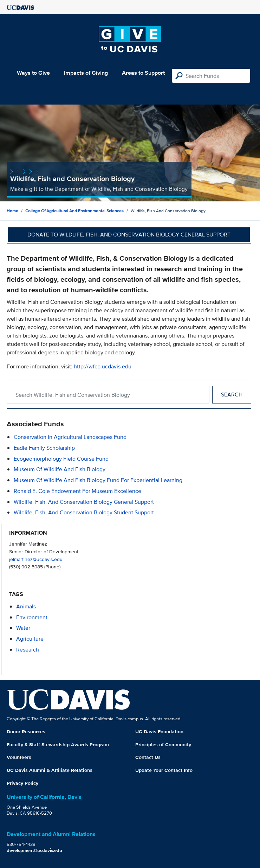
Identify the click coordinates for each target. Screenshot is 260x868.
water (23, 628)
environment (32, 617)
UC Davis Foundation (159, 732)
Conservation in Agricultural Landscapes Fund (70, 437)
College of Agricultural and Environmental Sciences (74, 211)
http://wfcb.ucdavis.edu (103, 366)
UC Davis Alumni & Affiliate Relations (50, 770)
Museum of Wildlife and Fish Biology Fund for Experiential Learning (98, 480)
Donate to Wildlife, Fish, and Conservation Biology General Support (129, 235)
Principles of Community (163, 745)
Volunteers (19, 757)
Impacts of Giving (86, 73)
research (28, 650)
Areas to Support (143, 73)
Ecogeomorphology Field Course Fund (61, 459)
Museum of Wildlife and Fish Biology (60, 469)
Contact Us (148, 757)
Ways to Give (33, 73)
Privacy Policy (22, 783)
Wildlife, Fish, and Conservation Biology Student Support (84, 512)
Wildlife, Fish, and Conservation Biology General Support (84, 502)
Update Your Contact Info (164, 770)
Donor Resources (26, 732)
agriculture (30, 639)
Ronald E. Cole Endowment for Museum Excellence (77, 491)
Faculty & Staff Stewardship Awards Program (58, 745)
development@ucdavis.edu (34, 850)
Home (12, 211)
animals (26, 606)
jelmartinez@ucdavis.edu (36, 559)
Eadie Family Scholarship (44, 448)
